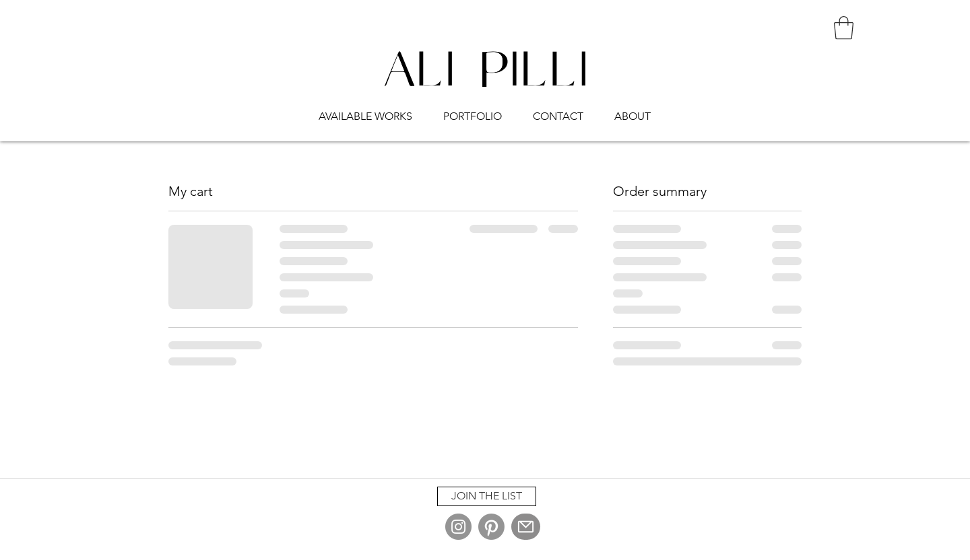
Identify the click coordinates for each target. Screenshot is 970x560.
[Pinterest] (491, 527)
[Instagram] (458, 527)
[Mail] (526, 527)
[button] (365, 110)
